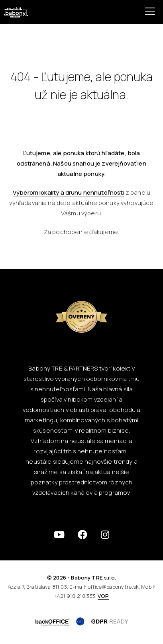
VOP (103, 596)
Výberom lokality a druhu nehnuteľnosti (69, 192)
